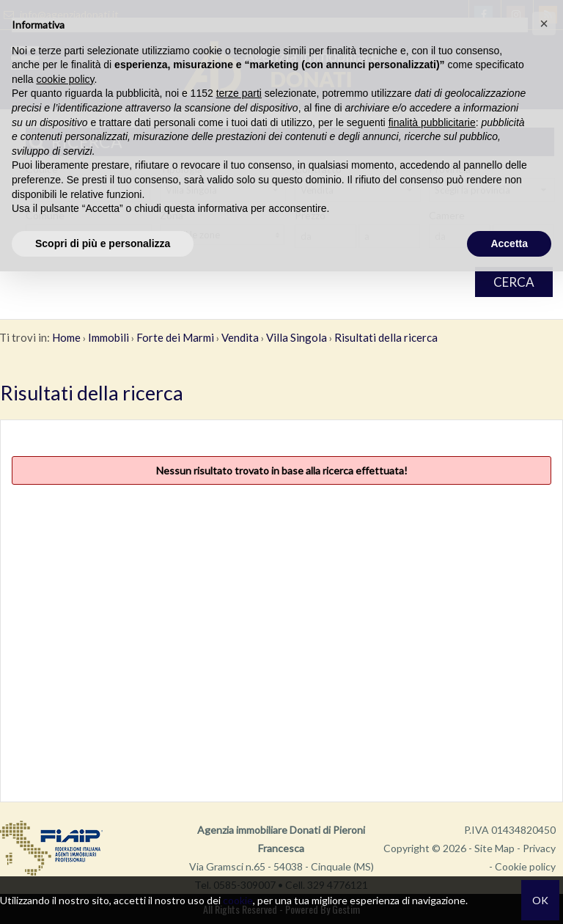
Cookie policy (525, 866)
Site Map (494, 848)
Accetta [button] (509, 243)
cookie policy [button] (65, 79)
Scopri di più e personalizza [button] (103, 243)
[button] (544, 23)
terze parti (239, 93)
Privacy (539, 848)
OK (540, 900)
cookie (238, 900)
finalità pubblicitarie (432, 122)
